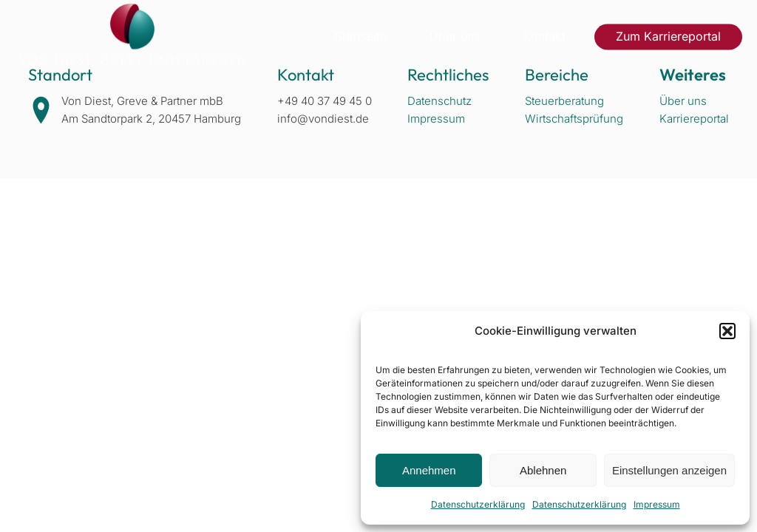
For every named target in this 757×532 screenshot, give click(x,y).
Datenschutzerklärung (478, 504)
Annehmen (429, 470)
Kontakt (544, 36)
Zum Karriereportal (668, 36)
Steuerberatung (564, 101)
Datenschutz (439, 101)
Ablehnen (543, 470)
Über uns (455, 36)
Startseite (361, 36)
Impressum (657, 504)
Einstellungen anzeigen (669, 470)
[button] (727, 331)
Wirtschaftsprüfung (574, 119)
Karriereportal (694, 119)
